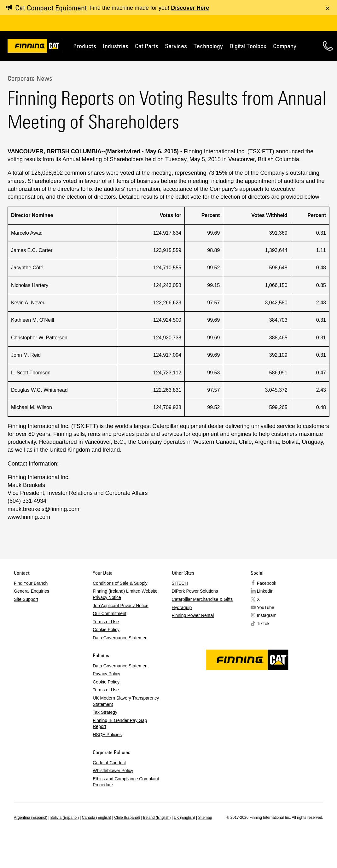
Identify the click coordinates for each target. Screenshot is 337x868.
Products (85, 46)
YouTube (266, 607)
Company (285, 46)
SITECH (180, 583)
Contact (328, 46)
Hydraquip (182, 607)
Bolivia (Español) (65, 818)
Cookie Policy (106, 630)
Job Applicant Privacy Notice (121, 606)
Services (176, 46)
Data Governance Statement (121, 638)
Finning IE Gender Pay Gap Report (120, 724)
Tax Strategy (105, 712)
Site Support (26, 599)
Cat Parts (147, 46)
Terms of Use (106, 622)
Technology (208, 46)
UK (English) (184, 818)
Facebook (267, 583)
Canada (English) (97, 818)
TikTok (263, 624)
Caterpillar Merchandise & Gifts (202, 599)
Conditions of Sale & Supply (120, 583)
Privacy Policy (106, 674)
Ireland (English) (157, 818)
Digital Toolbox (248, 46)
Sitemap (205, 818)
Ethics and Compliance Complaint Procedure (126, 782)
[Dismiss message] (328, 8)
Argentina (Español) (31, 818)
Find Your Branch (31, 583)
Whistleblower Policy (113, 771)
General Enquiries (32, 591)
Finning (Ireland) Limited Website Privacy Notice (125, 594)
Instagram (267, 615)
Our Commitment (110, 613)
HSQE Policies (107, 735)
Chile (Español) (127, 818)
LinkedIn (265, 591)
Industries (116, 46)
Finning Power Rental (193, 615)
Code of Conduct (109, 763)
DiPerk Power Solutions (195, 591)
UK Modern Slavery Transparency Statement (126, 701)
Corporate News (30, 78)
